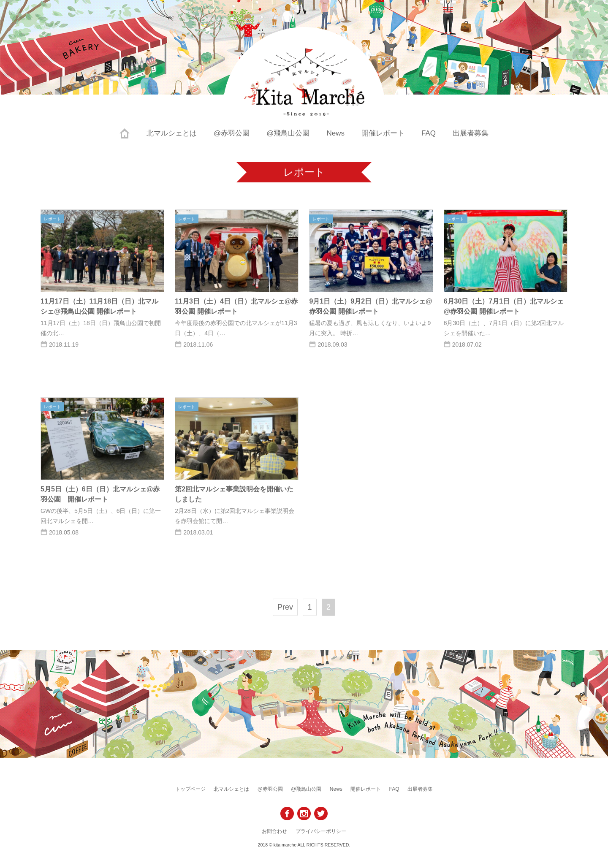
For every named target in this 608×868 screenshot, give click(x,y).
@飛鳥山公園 (288, 133)
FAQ (429, 133)
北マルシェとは (172, 133)
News (336, 133)
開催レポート (383, 133)
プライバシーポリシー (321, 831)
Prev (285, 607)
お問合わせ (274, 831)
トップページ (190, 789)
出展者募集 (471, 133)
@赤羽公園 (232, 133)
